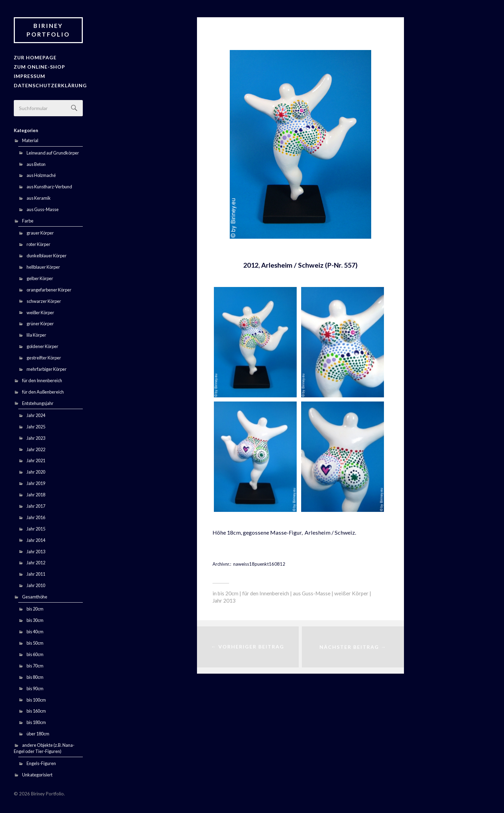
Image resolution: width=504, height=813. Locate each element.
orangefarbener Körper (49, 288)
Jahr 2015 (36, 527)
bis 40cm (35, 630)
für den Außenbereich (43, 390)
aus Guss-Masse (43, 208)
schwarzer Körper (44, 299)
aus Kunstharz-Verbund (49, 185)
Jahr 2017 (36, 505)
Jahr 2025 (36, 425)
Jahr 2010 (36, 584)
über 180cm (38, 732)
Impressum (29, 75)
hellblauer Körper (43, 265)
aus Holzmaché (41, 174)
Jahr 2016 (36, 516)
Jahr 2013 (36, 550)
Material (30, 139)
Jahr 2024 (36, 414)
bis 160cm (36, 710)
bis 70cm (35, 664)
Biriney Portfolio (48, 30)
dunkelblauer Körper (47, 254)
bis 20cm (35, 607)
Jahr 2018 (36, 493)
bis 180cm (36, 721)
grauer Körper (40, 231)
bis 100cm (36, 698)
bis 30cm (35, 619)
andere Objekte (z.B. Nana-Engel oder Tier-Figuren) (44, 747)
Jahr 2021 (36, 459)
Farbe (28, 219)
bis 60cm (35, 653)
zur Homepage (33, 57)
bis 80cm (35, 675)
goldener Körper (42, 345)
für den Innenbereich (42, 379)
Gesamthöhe (35, 595)
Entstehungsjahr (38, 401)
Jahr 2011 (36, 573)
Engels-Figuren (41, 762)
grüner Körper (40, 322)
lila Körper (36, 334)
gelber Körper (40, 277)
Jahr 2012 (36, 561)
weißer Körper (40, 311)
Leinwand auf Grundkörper (53, 151)
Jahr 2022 (36, 448)
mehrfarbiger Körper (47, 367)
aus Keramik (39, 197)
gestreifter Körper (44, 356)
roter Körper (38, 243)
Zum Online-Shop (38, 66)
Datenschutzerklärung (48, 84)
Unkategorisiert (37, 773)
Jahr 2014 (36, 538)
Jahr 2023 (36, 436)
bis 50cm (35, 642)
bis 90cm (35, 687)
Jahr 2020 (36, 470)
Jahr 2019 (36, 482)
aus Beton (36, 162)
